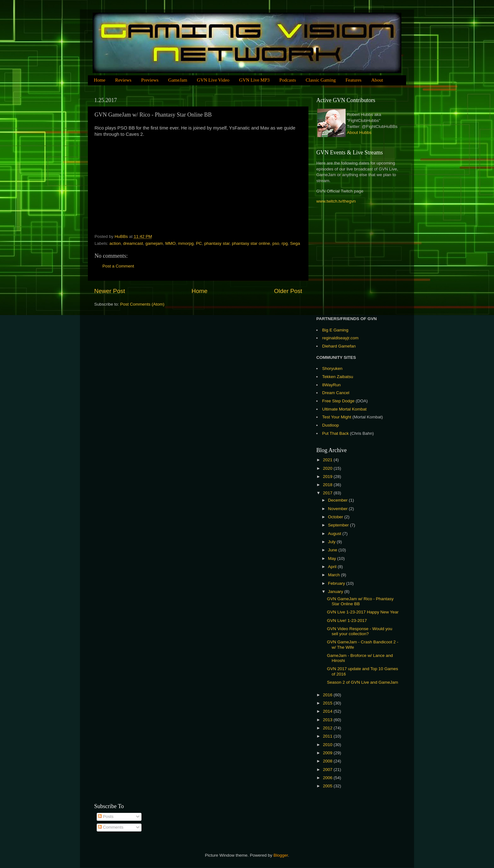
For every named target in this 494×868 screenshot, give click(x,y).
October (336, 517)
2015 (328, 703)
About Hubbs (359, 132)
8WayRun (332, 385)
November (338, 509)
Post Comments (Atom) (142, 304)
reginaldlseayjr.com (341, 338)
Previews (150, 80)
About (377, 80)
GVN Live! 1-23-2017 (347, 621)
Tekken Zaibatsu (338, 377)
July (332, 542)
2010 (328, 745)
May (333, 558)
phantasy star (217, 243)
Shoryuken (333, 368)
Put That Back (336, 433)
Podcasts (288, 80)
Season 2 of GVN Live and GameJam (363, 682)
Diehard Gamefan (339, 346)
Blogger (281, 855)
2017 (328, 493)
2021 (328, 460)
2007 (328, 770)
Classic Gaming (321, 80)
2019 (328, 477)
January (336, 592)
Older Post (288, 291)
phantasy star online (251, 243)
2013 (328, 720)
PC (199, 243)
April (333, 567)
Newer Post (110, 291)
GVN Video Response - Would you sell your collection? (360, 631)
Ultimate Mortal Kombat (345, 409)
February (337, 583)
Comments (111, 827)
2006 (328, 778)
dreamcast (133, 243)
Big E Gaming (335, 330)
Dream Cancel (336, 393)
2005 (328, 786)
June (333, 550)
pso (276, 243)
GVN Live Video (213, 80)
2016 (328, 695)
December (338, 500)
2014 (328, 711)
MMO (170, 243)
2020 (328, 468)
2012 (328, 728)
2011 (328, 736)
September (339, 525)
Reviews (123, 80)
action (115, 243)
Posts (106, 816)
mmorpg (186, 243)
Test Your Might (337, 417)
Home (100, 80)
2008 (328, 761)
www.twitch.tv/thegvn (336, 201)
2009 (328, 753)
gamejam (154, 243)
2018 (328, 485)
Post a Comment (118, 266)
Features (354, 80)
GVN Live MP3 (254, 80)
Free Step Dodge (339, 401)
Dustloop (331, 425)
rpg (285, 243)
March (334, 575)
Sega (295, 243)
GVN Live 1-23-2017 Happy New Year (363, 612)
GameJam (178, 80)
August (335, 534)
